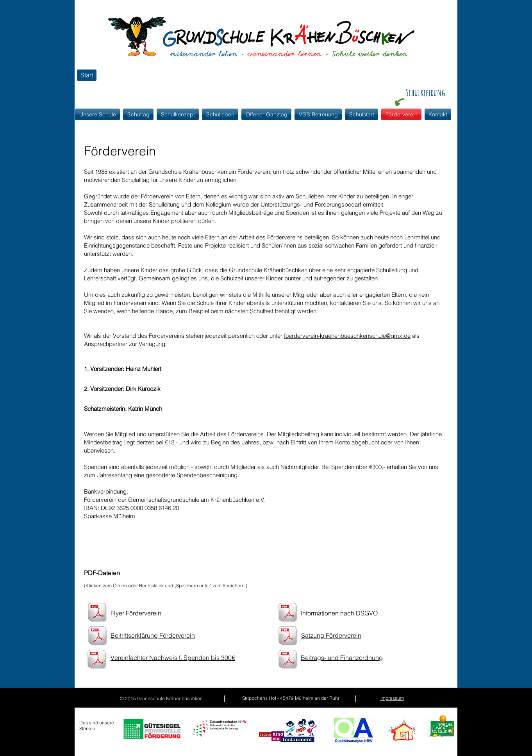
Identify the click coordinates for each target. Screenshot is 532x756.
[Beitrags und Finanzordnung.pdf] (288, 660)
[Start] (87, 75)
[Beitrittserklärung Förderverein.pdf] (97, 637)
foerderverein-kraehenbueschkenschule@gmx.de (347, 336)
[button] (178, 114)
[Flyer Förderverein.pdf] (97, 613)
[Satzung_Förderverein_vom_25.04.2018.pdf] (288, 637)
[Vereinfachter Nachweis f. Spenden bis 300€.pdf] (97, 660)
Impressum (392, 698)
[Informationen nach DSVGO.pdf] (288, 613)
